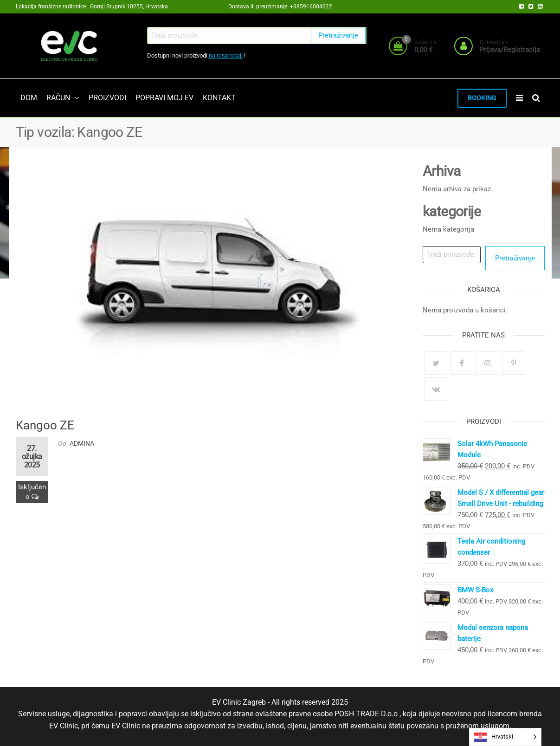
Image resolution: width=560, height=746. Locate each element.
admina (82, 443)
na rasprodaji (226, 55)
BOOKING (482, 98)
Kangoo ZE (45, 425)
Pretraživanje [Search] (515, 258)
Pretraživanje (338, 35)
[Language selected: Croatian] (505, 737)
